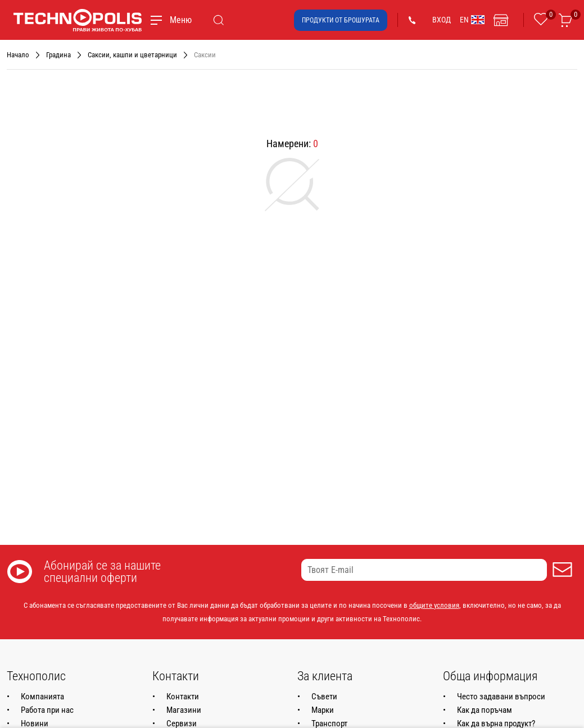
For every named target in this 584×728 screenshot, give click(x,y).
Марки (323, 710)
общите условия (434, 605)
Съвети (324, 697)
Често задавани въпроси (501, 697)
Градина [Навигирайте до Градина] (58, 55)
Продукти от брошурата (341, 20)
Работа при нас (47, 710)
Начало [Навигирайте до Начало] (18, 55)
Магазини (184, 710)
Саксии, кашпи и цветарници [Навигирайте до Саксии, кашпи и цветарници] (132, 55)
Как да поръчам (485, 710)
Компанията (42, 697)
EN (472, 20)
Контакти (183, 697)
